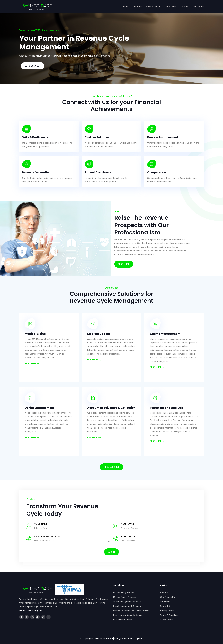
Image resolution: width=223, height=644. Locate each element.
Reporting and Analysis (167, 408)
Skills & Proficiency (35, 137)
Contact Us (198, 7)
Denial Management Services (127, 606)
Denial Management (40, 408)
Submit (111, 552)
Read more (32, 363)
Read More (124, 264)
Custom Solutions (97, 137)
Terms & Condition (169, 615)
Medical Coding (99, 334)
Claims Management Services (127, 602)
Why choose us (153, 7)
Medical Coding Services (125, 597)
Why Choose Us (167, 597)
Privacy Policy (167, 611)
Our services (171, 7)
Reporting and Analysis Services (128, 615)
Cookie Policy (166, 620)
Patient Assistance (98, 173)
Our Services (166, 602)
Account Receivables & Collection (104, 409)
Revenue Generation (36, 173)
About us (137, 7)
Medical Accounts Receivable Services (131, 611)
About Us (165, 593)
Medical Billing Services (124, 593)
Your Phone (128, 537)
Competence (157, 173)
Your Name (41, 524)
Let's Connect (33, 66)
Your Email (128, 524)
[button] (109, 81)
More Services (111, 467)
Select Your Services (47, 537)
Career (186, 7)
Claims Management (165, 334)
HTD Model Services (123, 620)
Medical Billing (35, 334)
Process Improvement (163, 137)
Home (126, 7)
